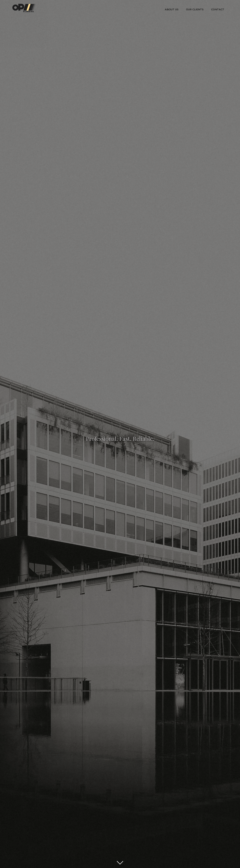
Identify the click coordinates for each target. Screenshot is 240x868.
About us (172, 9)
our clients (195, 9)
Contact (218, 9)
